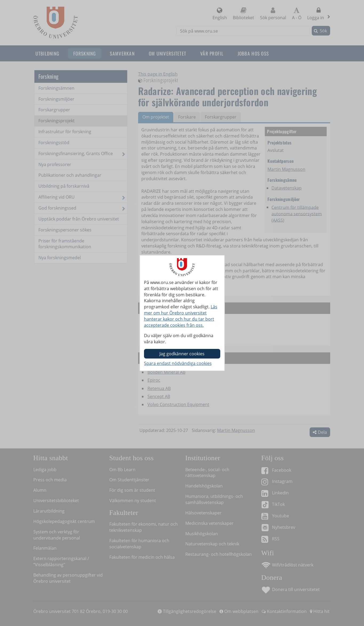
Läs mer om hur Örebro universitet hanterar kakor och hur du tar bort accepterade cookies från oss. (181, 316)
